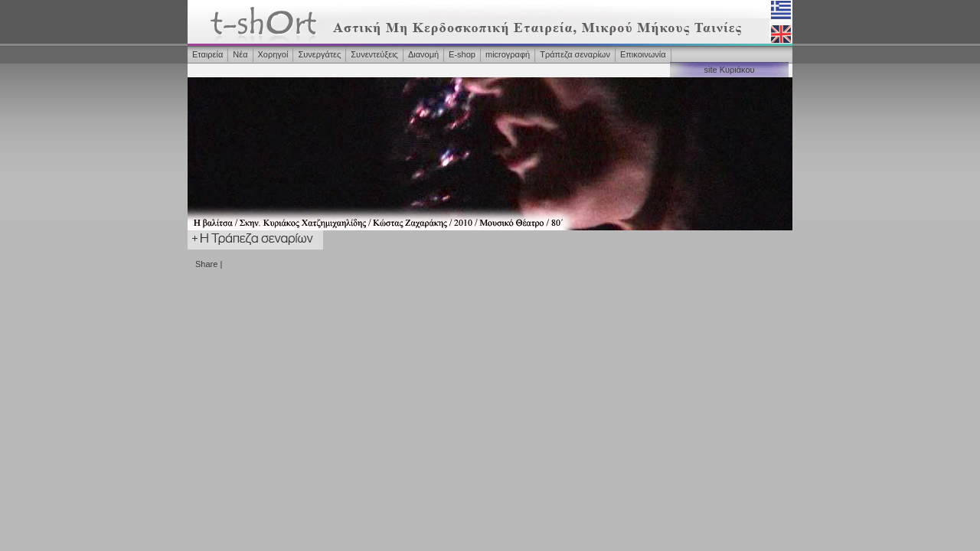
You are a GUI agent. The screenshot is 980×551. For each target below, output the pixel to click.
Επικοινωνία (643, 54)
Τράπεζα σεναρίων (575, 54)
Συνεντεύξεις (374, 54)
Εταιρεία (207, 54)
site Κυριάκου (729, 70)
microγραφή (508, 54)
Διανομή (423, 54)
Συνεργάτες (319, 54)
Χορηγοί (273, 54)
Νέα (240, 54)
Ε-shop (462, 54)
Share (206, 264)
